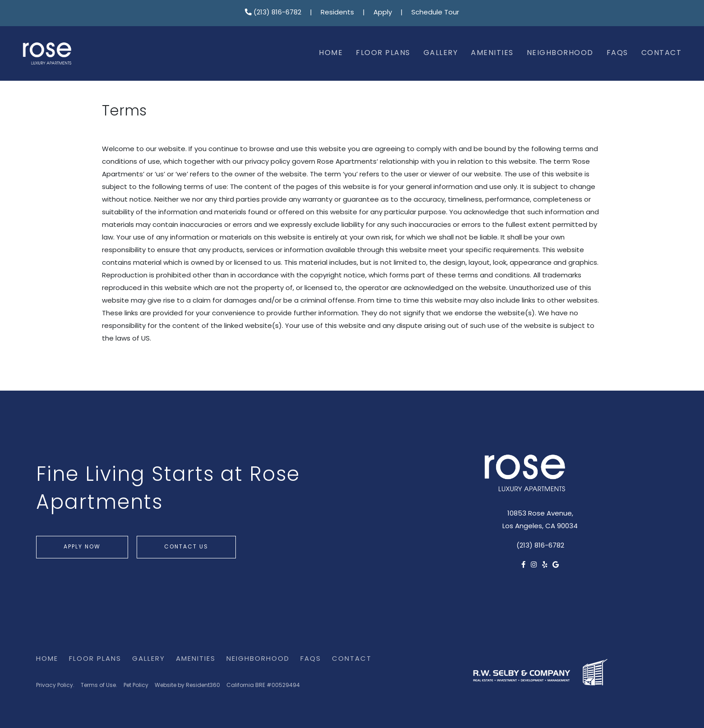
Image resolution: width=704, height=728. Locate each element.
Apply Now (82, 547)
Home (331, 53)
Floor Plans (383, 53)
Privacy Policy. (55, 686)
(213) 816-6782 (273, 13)
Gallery (441, 53)
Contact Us (186, 547)
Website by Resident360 (187, 686)
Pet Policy (136, 686)
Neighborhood (560, 53)
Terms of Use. (99, 686)
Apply (383, 13)
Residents (337, 13)
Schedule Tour (435, 13)
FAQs (617, 53)
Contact (662, 53)
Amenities (492, 53)
